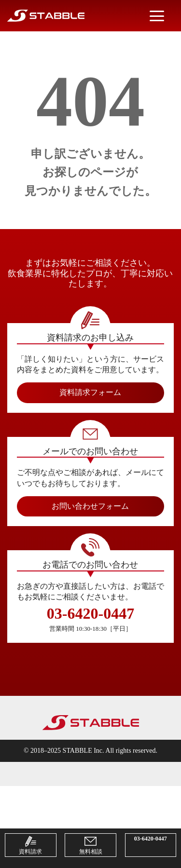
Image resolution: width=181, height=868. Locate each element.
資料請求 (30, 845)
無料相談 (91, 845)
